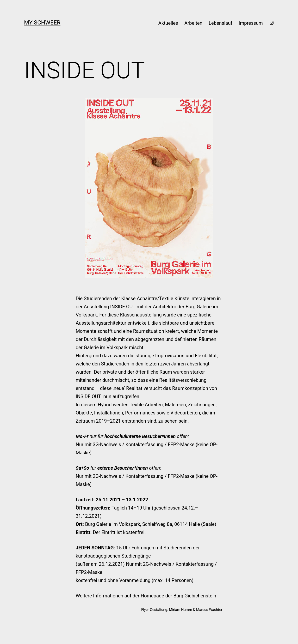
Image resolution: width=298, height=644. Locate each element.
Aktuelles (168, 23)
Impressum (251, 23)
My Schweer (42, 23)
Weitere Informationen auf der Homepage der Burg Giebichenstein (146, 596)
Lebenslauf (220, 23)
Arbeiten (193, 23)
